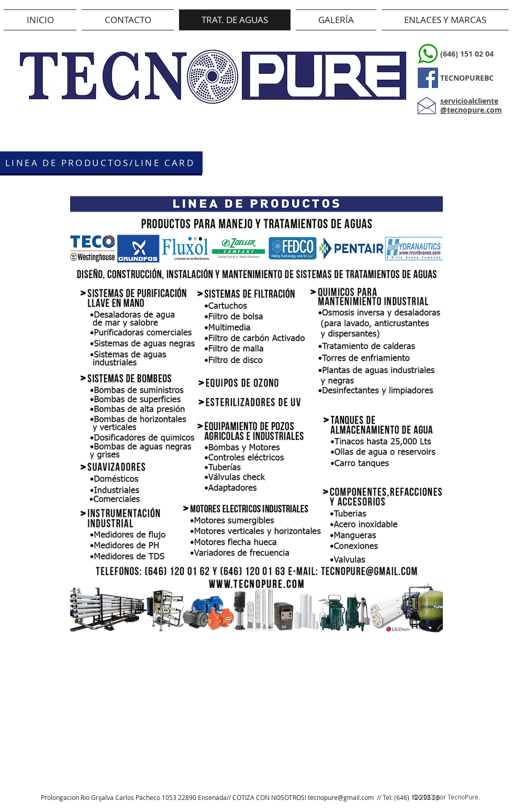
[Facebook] (428, 78)
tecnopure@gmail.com (341, 797)
